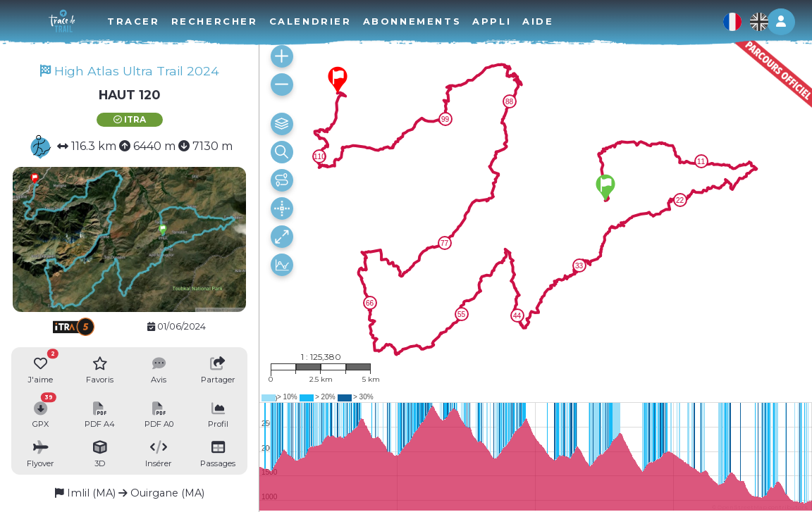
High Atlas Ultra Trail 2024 (130, 71)
